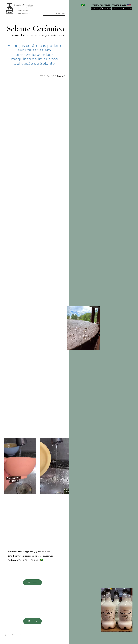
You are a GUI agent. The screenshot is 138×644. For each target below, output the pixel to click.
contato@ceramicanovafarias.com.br (34, 556)
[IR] (32, 582)
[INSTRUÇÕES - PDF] (122, 9)
